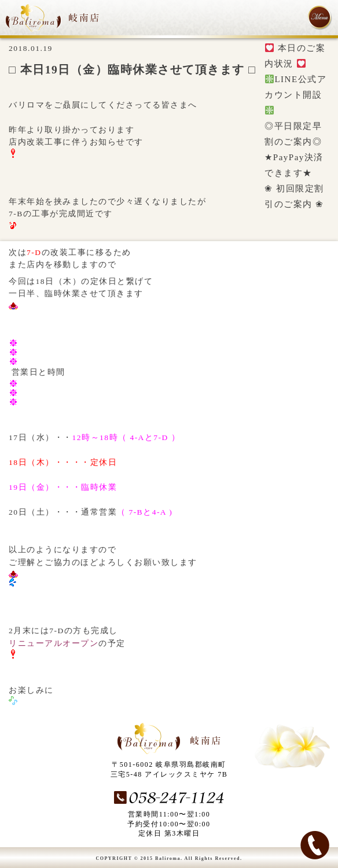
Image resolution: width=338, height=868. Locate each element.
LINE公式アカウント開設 (295, 95)
